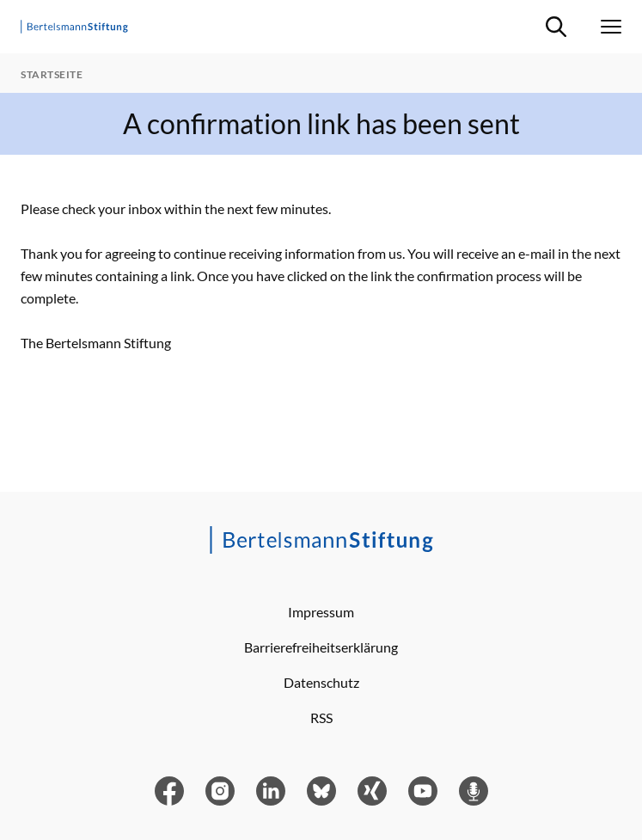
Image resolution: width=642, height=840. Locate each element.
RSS (321, 717)
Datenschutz (321, 682)
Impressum (321, 612)
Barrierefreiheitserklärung (321, 647)
